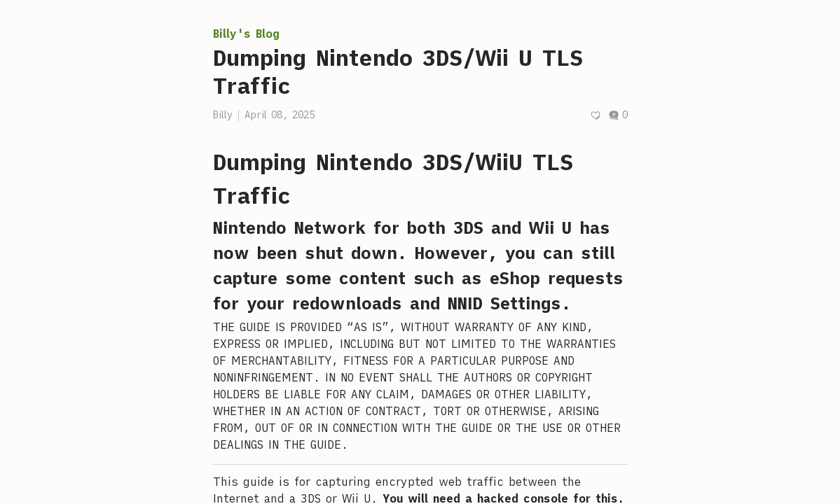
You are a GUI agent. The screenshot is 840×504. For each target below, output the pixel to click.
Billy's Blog (246, 34)
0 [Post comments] (618, 115)
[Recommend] (595, 115)
